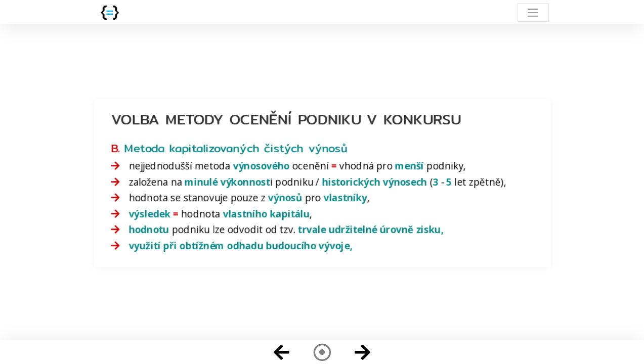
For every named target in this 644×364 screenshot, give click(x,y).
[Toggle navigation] (533, 12)
